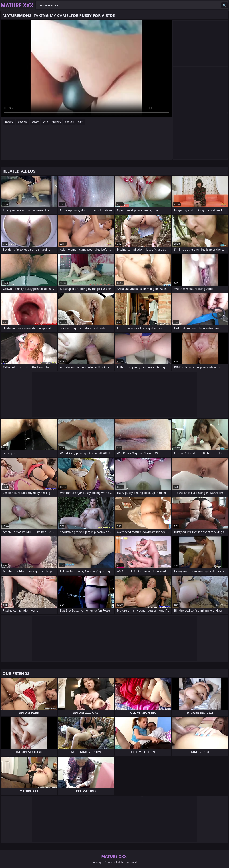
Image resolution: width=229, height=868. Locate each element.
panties (69, 122)
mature (9, 122)
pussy (35, 122)
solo (45, 122)
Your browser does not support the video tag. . (87, 68)
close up (22, 122)
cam (81, 122)
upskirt (56, 122)
